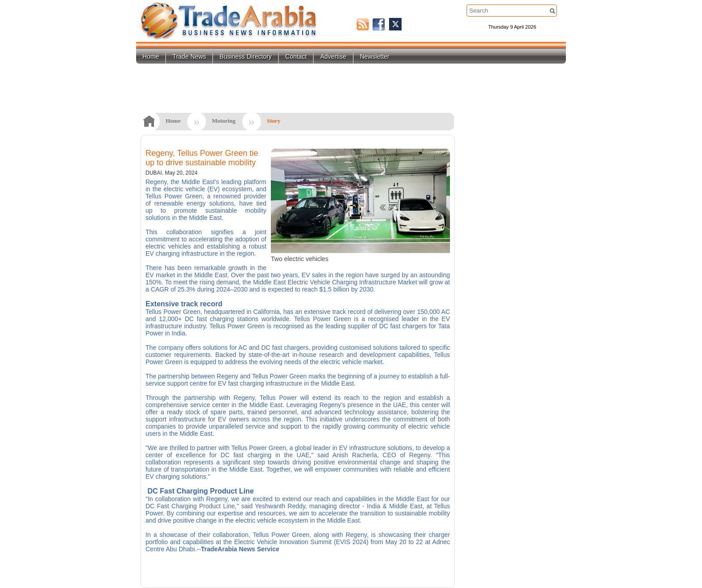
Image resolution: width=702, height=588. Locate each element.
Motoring (224, 121)
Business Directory (246, 56)
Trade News (189, 56)
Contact (296, 56)
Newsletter (375, 56)
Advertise (333, 56)
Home (151, 56)
